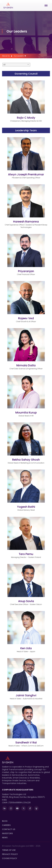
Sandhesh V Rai (26, 742)
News (5, 838)
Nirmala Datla (26, 365)
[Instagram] (11, 808)
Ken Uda (26, 648)
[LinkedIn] (4, 808)
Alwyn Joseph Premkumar (26, 174)
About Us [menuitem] (6, 56)
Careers (6, 825)
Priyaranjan (26, 271)
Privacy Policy (10, 854)
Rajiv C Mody (26, 118)
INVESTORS (7, 833)
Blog (5, 821)
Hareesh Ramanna (26, 222)
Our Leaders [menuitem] (19, 56)
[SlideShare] (36, 808)
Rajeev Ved (26, 318)
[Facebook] (30, 808)
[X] (24, 808)
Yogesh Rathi (26, 507)
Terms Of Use (9, 850)
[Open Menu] (47, 6)
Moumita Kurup (26, 413)
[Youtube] (17, 808)
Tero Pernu (26, 554)
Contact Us (9, 829)
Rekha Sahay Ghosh (26, 460)
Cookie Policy (10, 858)
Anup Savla (26, 601)
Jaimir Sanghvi (26, 695)
